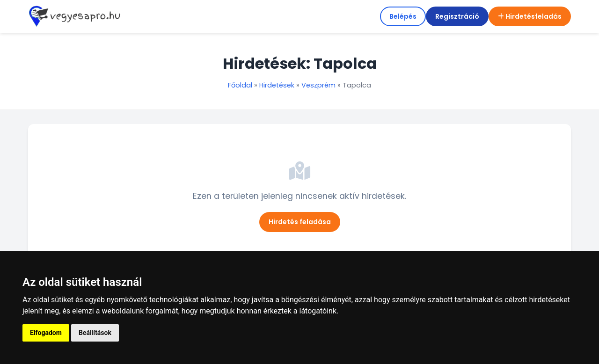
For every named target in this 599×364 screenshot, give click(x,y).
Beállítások (95, 333)
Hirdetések (277, 85)
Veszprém (318, 85)
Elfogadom (46, 333)
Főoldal (240, 85)
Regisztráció (457, 16)
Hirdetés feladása (300, 222)
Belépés (403, 16)
